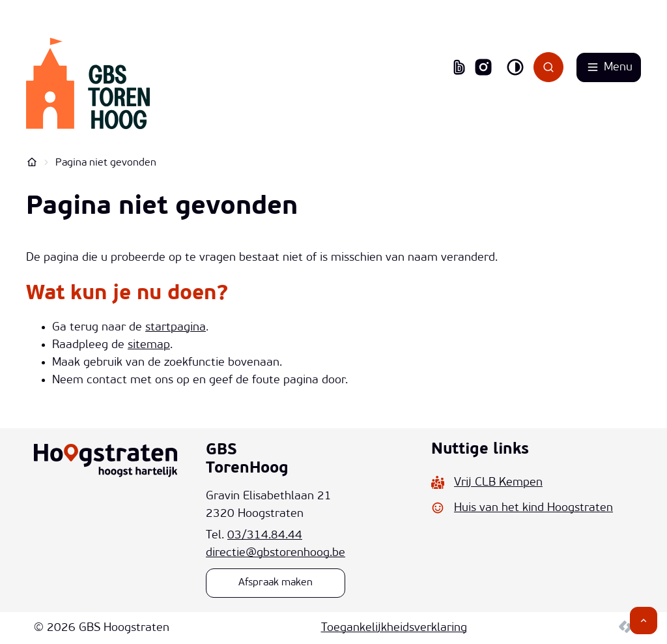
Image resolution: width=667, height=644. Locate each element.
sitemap (149, 345)
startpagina (176, 328)
